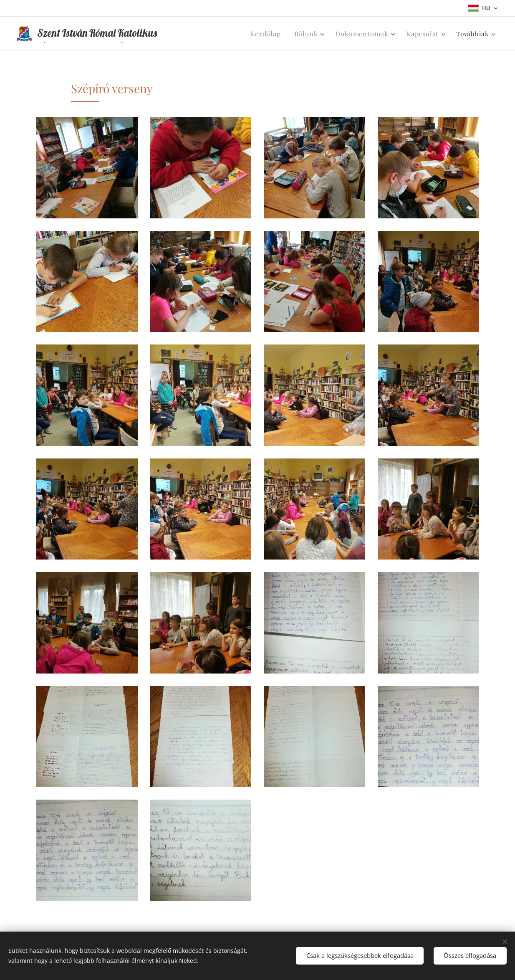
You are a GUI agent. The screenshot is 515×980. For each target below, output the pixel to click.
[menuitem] (279, 34)
